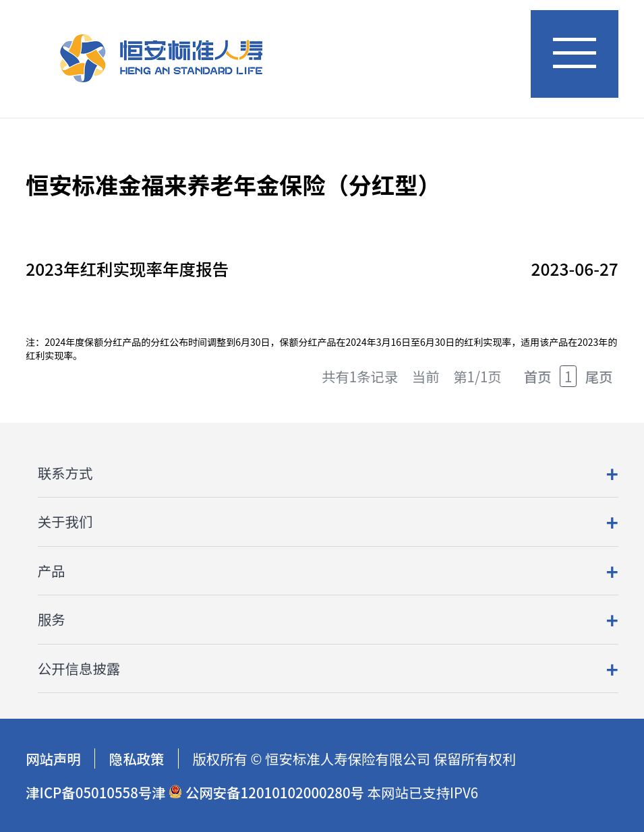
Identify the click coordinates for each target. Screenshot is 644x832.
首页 (538, 376)
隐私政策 (137, 759)
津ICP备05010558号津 (96, 792)
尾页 (599, 376)
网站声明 (53, 759)
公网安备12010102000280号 (266, 792)
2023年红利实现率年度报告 (127, 269)
